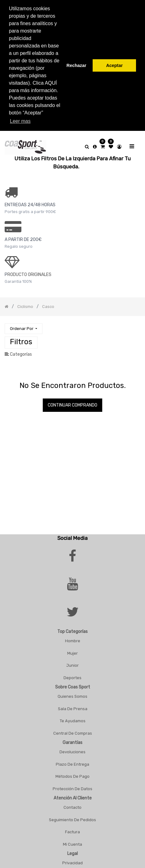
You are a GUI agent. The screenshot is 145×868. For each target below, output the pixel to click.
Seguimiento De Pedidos (72, 816)
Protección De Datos (72, 785)
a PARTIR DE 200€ (23, 236)
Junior (72, 662)
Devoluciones (72, 748)
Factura (72, 828)
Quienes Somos (72, 693)
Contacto (72, 804)
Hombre (73, 637)
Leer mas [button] (20, 121)
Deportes (72, 674)
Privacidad (72, 859)
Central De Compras (73, 729)
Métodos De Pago (72, 773)
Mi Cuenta (72, 840)
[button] (24, 325)
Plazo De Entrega (72, 760)
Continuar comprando (72, 401)
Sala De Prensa (73, 705)
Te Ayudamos (73, 717)
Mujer (72, 649)
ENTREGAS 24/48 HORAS (30, 201)
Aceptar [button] (114, 65)
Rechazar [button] (77, 65)
